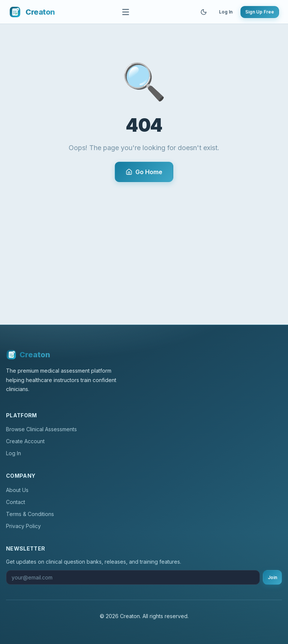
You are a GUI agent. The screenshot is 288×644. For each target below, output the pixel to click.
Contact (16, 502)
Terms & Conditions (30, 514)
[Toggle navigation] (126, 12)
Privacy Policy (23, 526)
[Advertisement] (144, 238)
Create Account (25, 441)
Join (272, 577)
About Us (17, 490)
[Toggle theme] (204, 12)
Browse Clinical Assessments (41, 429)
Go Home (144, 172)
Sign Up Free (260, 12)
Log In (226, 12)
